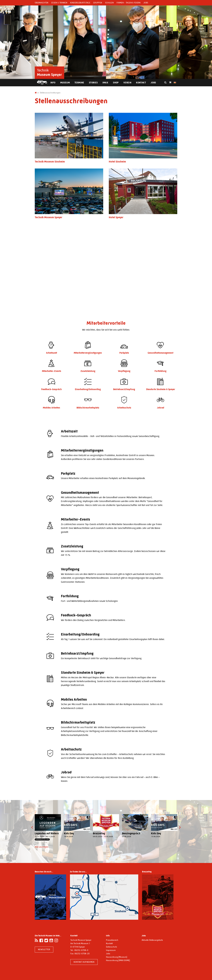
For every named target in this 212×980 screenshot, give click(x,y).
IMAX (105, 83)
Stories (93, 83)
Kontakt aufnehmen (84, 962)
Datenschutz (112, 947)
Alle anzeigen (42, 847)
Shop (116, 83)
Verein (127, 83)
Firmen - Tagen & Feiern (129, 3)
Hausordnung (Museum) (117, 957)
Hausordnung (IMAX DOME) (118, 960)
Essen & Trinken (59, 3)
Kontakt (141, 83)
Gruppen (98, 3)
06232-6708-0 (81, 950)
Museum (65, 83)
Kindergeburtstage (80, 3)
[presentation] (32, 827)
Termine (79, 83)
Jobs (146, 3)
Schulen (109, 3)
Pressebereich (112, 940)
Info (53, 83)
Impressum (111, 950)
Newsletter (44, 949)
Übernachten (42, 3)
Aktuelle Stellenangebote (152, 940)
